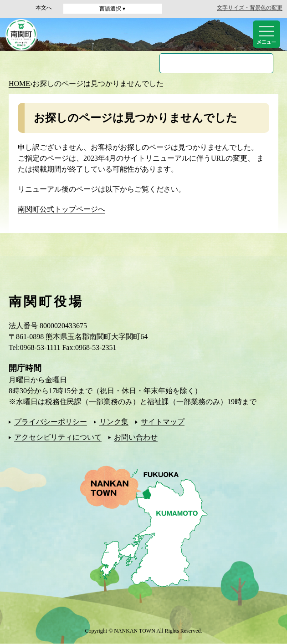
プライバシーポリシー (51, 422)
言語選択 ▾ (112, 9)
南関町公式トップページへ (61, 209)
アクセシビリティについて (58, 437)
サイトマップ (163, 422)
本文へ (44, 8)
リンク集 (114, 422)
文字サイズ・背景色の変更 (250, 8)
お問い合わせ (136, 437)
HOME (19, 84)
